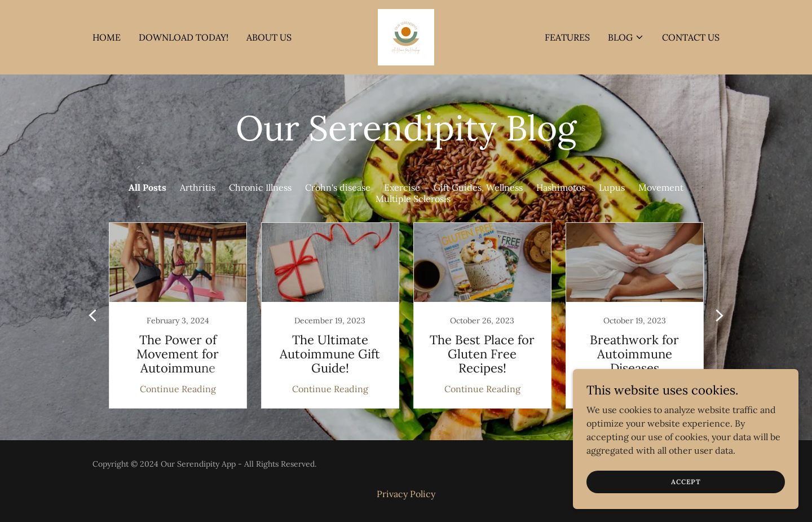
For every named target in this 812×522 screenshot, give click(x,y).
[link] (406, 36)
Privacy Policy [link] (406, 494)
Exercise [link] (402, 187)
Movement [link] (661, 187)
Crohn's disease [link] (338, 187)
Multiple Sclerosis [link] (413, 199)
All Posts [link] (147, 187)
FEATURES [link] (567, 37)
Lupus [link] (612, 187)
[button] (626, 37)
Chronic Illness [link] (260, 187)
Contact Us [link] (691, 37)
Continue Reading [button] (178, 389)
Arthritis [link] (198, 187)
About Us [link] (269, 37)
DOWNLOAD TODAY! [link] (184, 37)
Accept (686, 482)
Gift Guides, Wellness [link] (478, 187)
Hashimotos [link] (561, 187)
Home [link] (107, 37)
